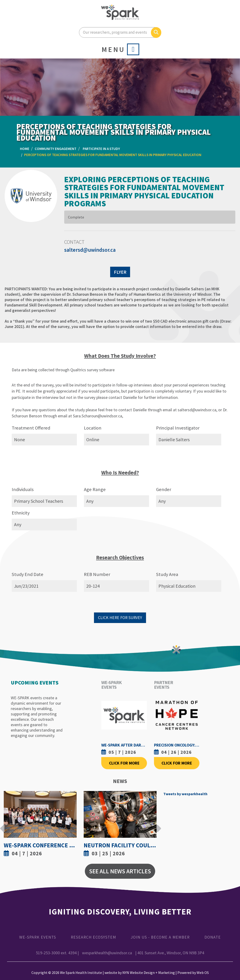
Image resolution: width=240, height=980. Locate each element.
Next (157, 825)
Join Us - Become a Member (160, 937)
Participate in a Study (101, 149)
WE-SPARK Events (38, 937)
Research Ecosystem (93, 937)
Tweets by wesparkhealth (185, 794)
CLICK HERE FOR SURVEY (120, 618)
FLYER (120, 272)
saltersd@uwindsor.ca (90, 250)
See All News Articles (120, 871)
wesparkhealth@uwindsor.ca (107, 953)
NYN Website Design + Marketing (149, 973)
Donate (213, 937)
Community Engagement (56, 149)
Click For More (124, 763)
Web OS (203, 973)
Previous (3, 825)
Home (25, 149)
